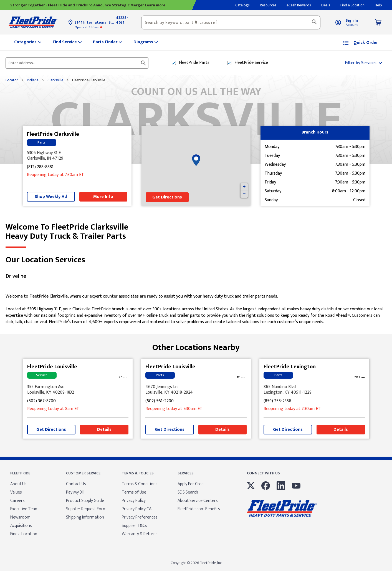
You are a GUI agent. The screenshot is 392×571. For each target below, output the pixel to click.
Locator (12, 80)
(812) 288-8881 (40, 167)
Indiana (33, 80)
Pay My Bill (75, 492)
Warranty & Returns (140, 534)
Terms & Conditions (140, 484)
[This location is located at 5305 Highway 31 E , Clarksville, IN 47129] (77, 156)
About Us (18, 484)
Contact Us (76, 484)
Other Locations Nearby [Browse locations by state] (196, 345)
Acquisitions (21, 526)
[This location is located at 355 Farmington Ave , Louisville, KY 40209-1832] (78, 390)
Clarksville (55, 80)
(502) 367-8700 (41, 401)
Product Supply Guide (85, 501)
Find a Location (24, 534)
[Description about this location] (196, 309)
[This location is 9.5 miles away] (123, 377)
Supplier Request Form (86, 509)
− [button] (244, 194)
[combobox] (231, 22)
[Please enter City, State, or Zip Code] (74, 63)
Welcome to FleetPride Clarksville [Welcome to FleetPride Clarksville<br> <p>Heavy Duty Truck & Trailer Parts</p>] (196, 232)
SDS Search (188, 492)
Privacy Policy (134, 501)
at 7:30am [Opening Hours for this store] (88, 27)
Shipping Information (85, 517)
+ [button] (244, 187)
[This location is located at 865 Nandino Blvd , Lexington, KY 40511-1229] (314, 390)
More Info (103, 197)
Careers (17, 501)
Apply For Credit (192, 484)
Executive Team (24, 509)
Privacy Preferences (140, 517)
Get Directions (167, 197)
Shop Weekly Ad (51, 197)
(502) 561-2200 (160, 401)
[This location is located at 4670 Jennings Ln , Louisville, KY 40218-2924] (196, 390)
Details (104, 430)
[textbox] (231, 22)
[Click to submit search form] (143, 63)
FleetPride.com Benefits (199, 509)
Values (16, 492)
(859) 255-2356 (277, 401)
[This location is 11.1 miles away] (241, 377)
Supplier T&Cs (134, 526)
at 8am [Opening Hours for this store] (53, 409)
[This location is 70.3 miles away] (360, 377)
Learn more (155, 5)
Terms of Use (134, 492)
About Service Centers (198, 501)
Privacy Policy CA (137, 509)
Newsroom (20, 517)
